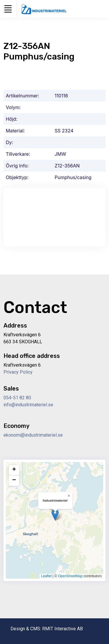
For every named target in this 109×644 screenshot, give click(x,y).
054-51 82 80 (17, 398)
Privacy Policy (18, 372)
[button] (55, 515)
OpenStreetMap (70, 576)
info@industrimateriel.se (28, 405)
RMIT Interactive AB (62, 629)
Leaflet (46, 576)
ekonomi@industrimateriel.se (33, 435)
